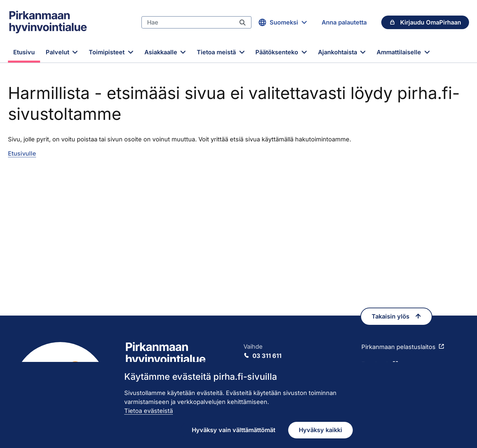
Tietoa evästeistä (149, 411)
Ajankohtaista (338, 52)
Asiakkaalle (162, 52)
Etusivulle (22, 153)
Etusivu (24, 52)
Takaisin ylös (396, 316)
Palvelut (58, 52)
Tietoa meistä (217, 52)
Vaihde (297, 352)
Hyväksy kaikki (320, 430)
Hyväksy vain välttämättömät (234, 430)
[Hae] (187, 23)
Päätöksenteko (278, 52)
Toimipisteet (107, 52)
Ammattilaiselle (400, 52)
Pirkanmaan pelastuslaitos (398, 347)
